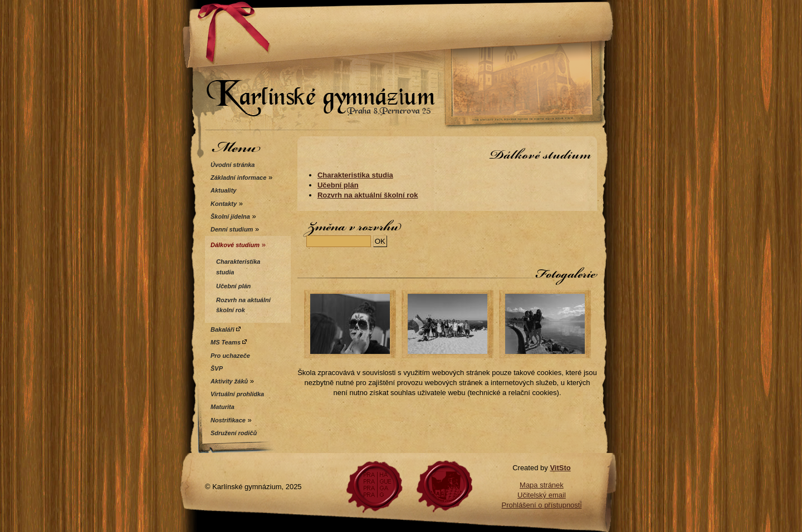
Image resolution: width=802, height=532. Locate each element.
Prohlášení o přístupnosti (542, 505)
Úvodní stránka (233, 165)
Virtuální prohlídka (237, 394)
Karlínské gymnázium (401, 68)
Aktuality (223, 190)
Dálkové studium (235, 245)
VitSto (560, 468)
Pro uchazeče (230, 356)
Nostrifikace (228, 420)
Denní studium (232, 229)
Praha (374, 487)
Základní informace (238, 178)
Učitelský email (542, 495)
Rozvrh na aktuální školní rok (368, 195)
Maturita (222, 407)
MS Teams (229, 342)
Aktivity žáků (229, 381)
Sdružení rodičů (234, 433)
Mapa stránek (542, 485)
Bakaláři (226, 329)
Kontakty (224, 204)
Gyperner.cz (444, 487)
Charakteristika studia (355, 175)
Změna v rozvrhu (353, 226)
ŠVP (217, 368)
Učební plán (338, 185)
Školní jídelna (230, 216)
